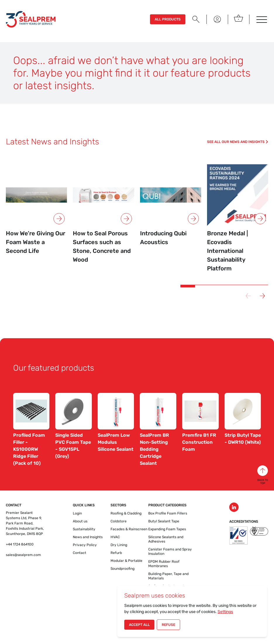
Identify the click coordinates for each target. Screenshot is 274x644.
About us (80, 521)
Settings (225, 612)
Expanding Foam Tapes (167, 529)
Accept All (139, 625)
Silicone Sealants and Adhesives (166, 539)
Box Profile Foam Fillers (168, 513)
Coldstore (119, 521)
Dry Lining (119, 545)
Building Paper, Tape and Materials (168, 576)
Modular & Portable (126, 561)
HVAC (115, 537)
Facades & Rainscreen (129, 529)
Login (77, 513)
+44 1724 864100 (20, 544)
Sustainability (84, 529)
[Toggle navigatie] (261, 19)
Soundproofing (123, 569)
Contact (80, 553)
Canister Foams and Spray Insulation (170, 551)
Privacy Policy (85, 545)
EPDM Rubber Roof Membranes (164, 564)
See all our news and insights (238, 142)
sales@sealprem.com (23, 555)
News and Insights (88, 537)
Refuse (168, 625)
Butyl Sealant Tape (164, 521)
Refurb (116, 553)
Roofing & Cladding (126, 513)
